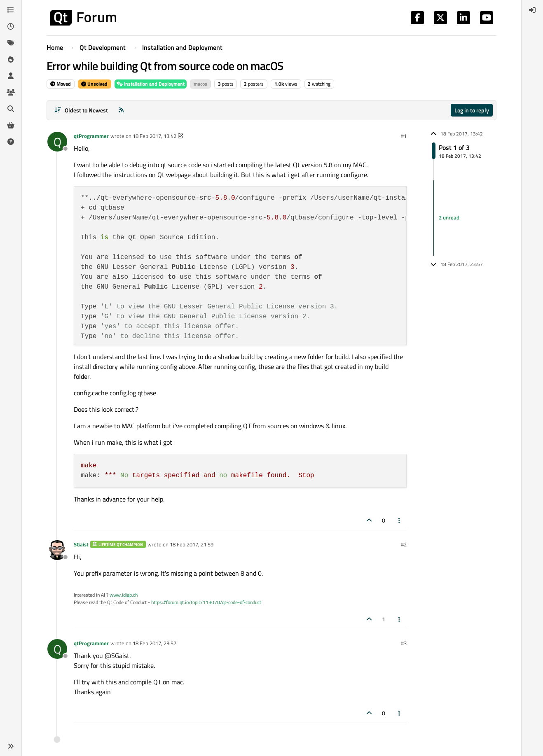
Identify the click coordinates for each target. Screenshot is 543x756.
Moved (61, 84)
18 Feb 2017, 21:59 (192, 544)
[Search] (11, 109)
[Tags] (11, 43)
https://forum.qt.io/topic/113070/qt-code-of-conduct (206, 602)
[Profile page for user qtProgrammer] (57, 142)
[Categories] (11, 10)
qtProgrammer (91, 136)
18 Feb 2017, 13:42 (154, 136)
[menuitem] (532, 10)
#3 (404, 643)
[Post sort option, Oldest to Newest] (81, 110)
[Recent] (11, 26)
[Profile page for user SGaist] (57, 550)
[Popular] (11, 59)
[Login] (532, 10)
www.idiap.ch (124, 595)
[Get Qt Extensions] (11, 125)
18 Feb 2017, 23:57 (154, 643)
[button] (11, 746)
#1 (404, 136)
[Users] (11, 76)
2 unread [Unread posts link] (449, 218)
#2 (404, 544)
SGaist (81, 544)
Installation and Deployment (151, 84)
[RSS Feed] (121, 110)
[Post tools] (400, 520)
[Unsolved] (11, 142)
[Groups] (11, 92)
